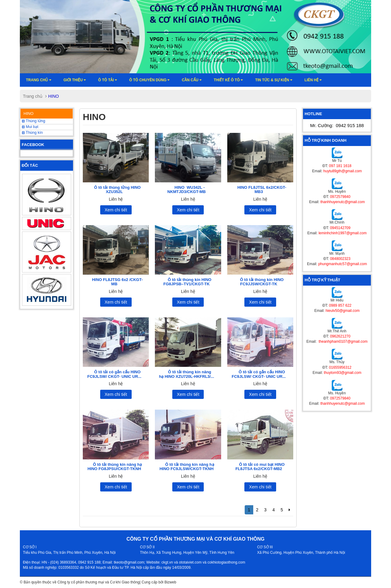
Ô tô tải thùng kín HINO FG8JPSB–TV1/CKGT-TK (187, 282)
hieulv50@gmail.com (343, 311)
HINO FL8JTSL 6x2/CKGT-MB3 (262, 190)
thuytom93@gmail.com (343, 373)
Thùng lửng (34, 121)
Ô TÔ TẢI (108, 80)
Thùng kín (32, 133)
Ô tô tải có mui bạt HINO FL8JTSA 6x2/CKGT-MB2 (260, 467)
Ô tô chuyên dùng (149, 80)
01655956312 (340, 367)
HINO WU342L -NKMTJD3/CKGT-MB (187, 190)
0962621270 (340, 336)
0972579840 (340, 197)
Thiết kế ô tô (228, 80)
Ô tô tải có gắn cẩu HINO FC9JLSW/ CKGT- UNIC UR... (114, 374)
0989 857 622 (340, 305)
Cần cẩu (192, 80)
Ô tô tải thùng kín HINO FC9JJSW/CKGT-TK (262, 282)
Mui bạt (30, 127)
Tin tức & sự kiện (274, 80)
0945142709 (340, 228)
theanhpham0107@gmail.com (343, 341)
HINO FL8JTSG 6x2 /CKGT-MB (117, 282)
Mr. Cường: (337, 125)
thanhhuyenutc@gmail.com (343, 202)
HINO (29, 113)
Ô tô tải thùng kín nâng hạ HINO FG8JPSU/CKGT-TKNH (115, 467)
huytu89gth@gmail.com (342, 171)
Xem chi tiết (116, 210)
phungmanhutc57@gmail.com (343, 264)
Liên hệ (313, 80)
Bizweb (170, 582)
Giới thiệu (75, 80)
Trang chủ (39, 80)
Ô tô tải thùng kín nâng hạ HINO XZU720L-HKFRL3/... (186, 374)
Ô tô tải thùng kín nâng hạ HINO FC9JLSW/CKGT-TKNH (187, 467)
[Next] (289, 510)
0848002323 (340, 259)
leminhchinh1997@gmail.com (343, 233)
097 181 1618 (340, 166)
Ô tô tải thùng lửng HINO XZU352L (117, 190)
